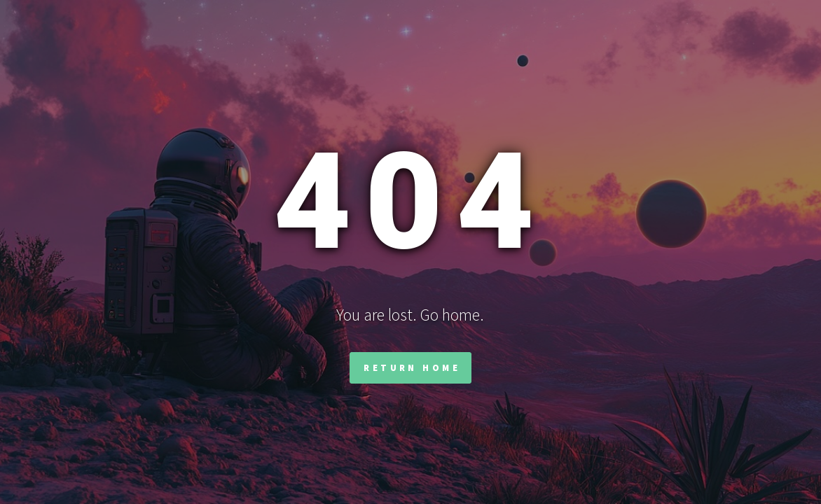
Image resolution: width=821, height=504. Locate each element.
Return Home (412, 367)
